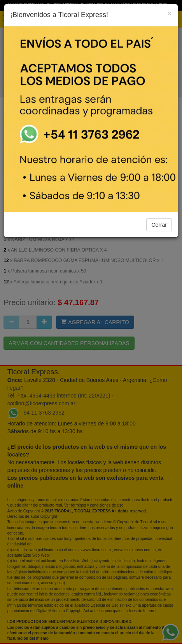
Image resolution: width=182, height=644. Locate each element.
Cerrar (159, 225)
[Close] (170, 13)
